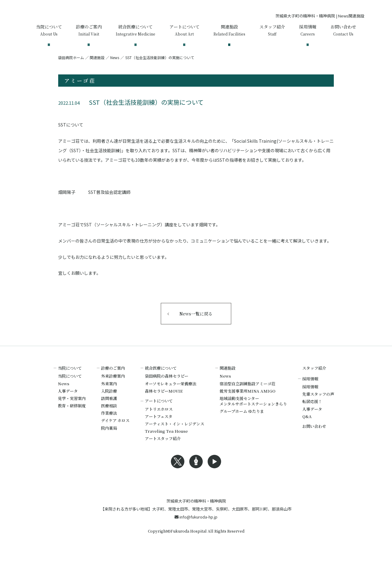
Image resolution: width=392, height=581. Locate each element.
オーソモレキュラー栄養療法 (171, 401)
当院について (70, 394)
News (115, 75)
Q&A (307, 434)
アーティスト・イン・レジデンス (175, 441)
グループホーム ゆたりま (242, 429)
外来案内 (109, 401)
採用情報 (310, 404)
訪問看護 (109, 416)
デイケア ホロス (115, 438)
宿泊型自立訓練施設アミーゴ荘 (247, 401)
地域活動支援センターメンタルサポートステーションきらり (253, 419)
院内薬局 (109, 446)
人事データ (68, 409)
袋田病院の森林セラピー (167, 394)
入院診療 (109, 409)
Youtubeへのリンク (214, 479)
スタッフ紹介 (314, 386)
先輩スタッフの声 (318, 412)
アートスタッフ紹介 (163, 456)
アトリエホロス (159, 427)
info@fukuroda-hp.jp (196, 544)
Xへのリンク (178, 479)
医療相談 (109, 423)
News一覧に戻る (196, 331)
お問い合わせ (314, 444)
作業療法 (109, 431)
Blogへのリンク (196, 479)
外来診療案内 (113, 394)
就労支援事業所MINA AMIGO (247, 409)
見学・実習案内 (72, 416)
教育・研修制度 (72, 423)
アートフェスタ (159, 434)
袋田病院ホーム (71, 75)
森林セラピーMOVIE (164, 409)
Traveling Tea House (166, 449)
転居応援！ (312, 419)
